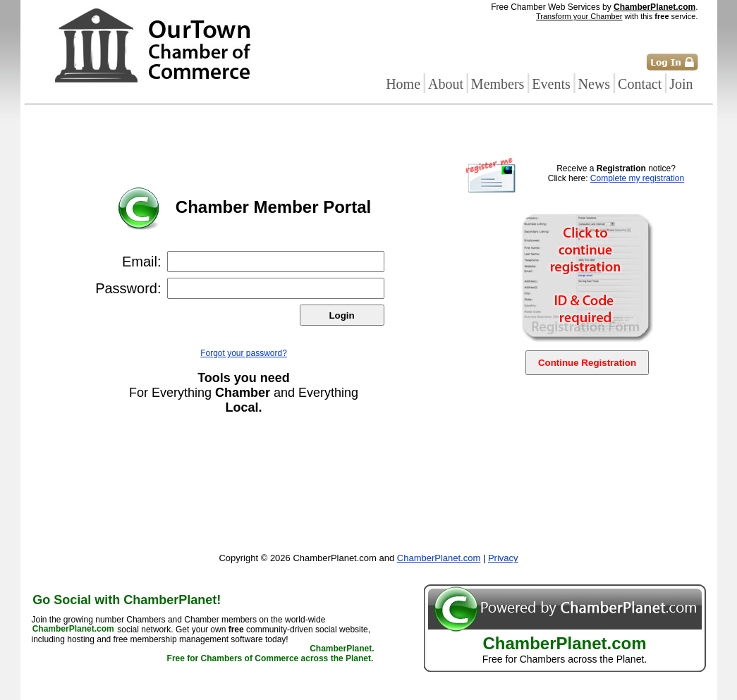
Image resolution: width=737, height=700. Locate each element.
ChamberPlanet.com (654, 7)
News (595, 84)
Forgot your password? (244, 353)
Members (498, 84)
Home (403, 84)
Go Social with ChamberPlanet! (127, 600)
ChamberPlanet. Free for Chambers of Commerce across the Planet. (271, 654)
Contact (640, 84)
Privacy (503, 558)
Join (681, 84)
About (446, 84)
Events (551, 84)
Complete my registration (637, 178)
